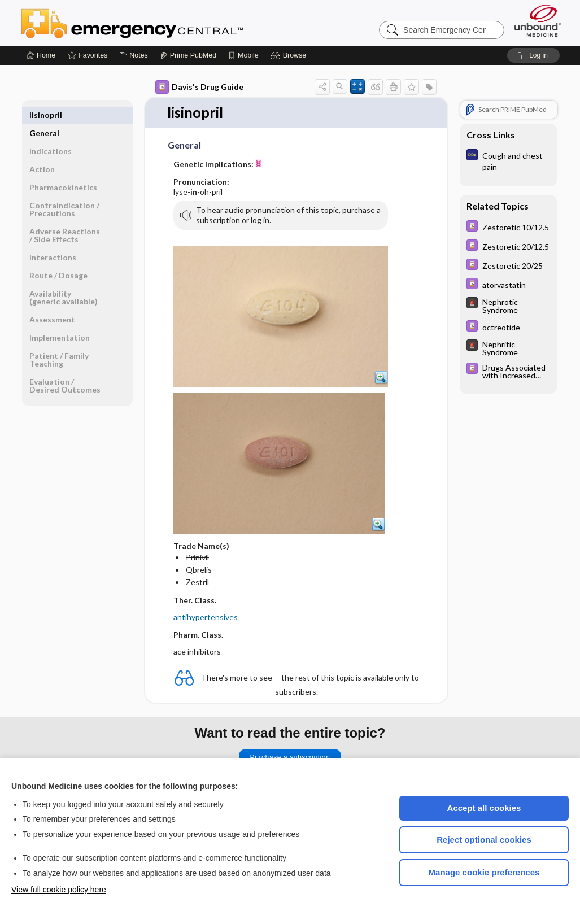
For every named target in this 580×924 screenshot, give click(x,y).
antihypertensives (206, 618)
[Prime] (188, 55)
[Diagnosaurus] (508, 160)
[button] (290, 55)
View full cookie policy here (59, 890)
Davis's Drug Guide (199, 87)
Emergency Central (162, 23)
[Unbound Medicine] (538, 21)
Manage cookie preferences (484, 872)
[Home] (41, 55)
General (44, 115)
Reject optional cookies (484, 840)
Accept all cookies (484, 808)
